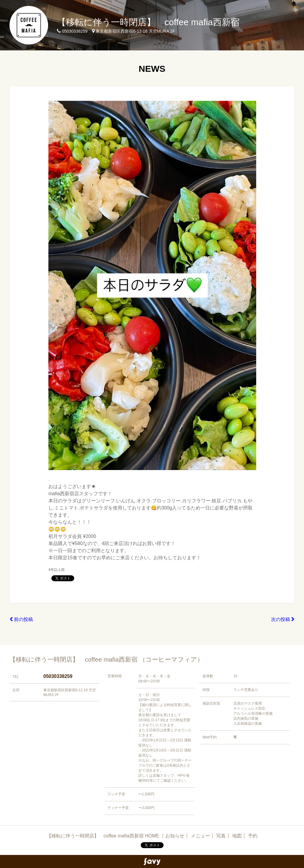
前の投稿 (21, 619)
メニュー (200, 836)
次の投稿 (283, 619)
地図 (237, 836)
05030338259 (58, 676)
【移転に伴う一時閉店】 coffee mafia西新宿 (148, 22)
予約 (253, 836)
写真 (221, 836)
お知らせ (175, 836)
